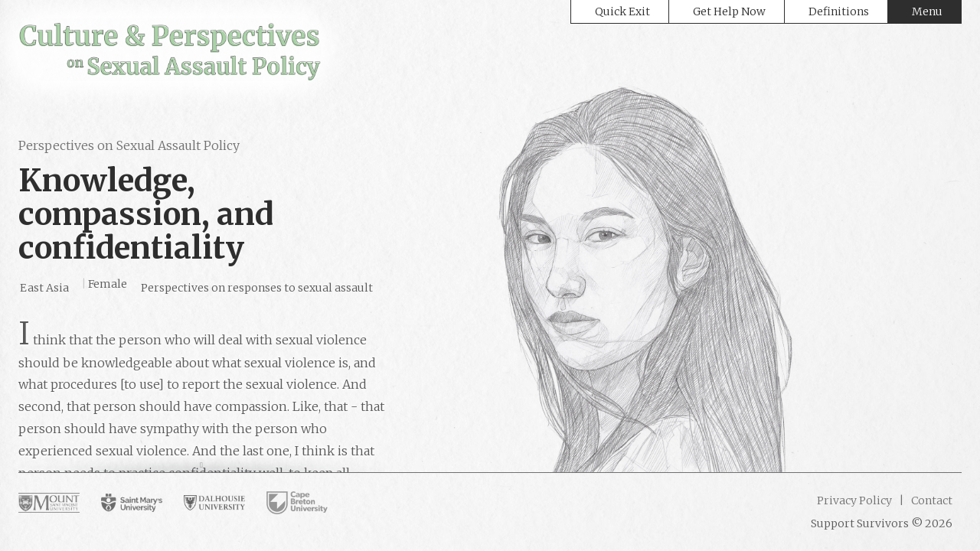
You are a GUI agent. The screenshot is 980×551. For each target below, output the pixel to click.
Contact (931, 500)
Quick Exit (622, 11)
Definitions (839, 11)
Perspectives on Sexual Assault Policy (129, 145)
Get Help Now (729, 11)
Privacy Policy (854, 500)
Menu (927, 11)
